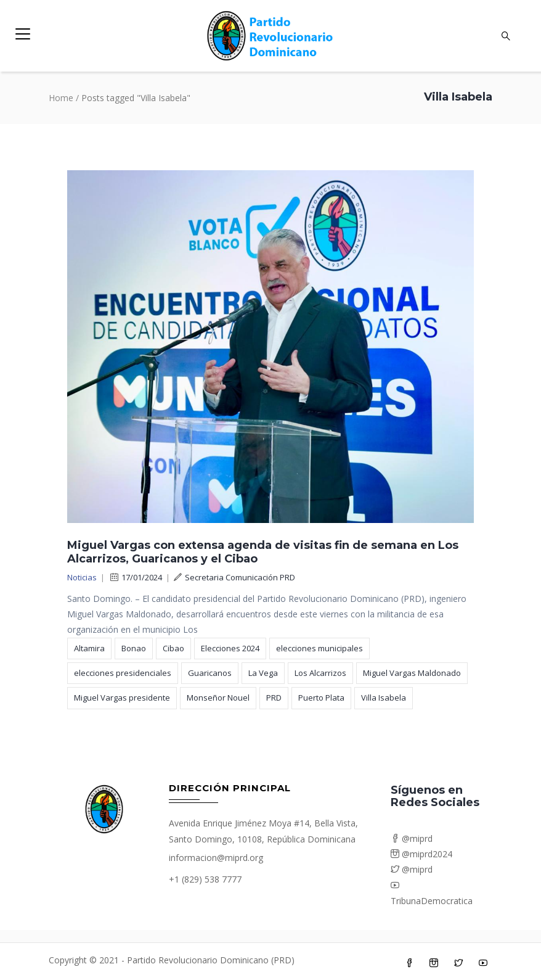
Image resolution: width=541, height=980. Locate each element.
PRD (274, 698)
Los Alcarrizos (320, 673)
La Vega (263, 673)
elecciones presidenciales (123, 673)
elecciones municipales (319, 648)
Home (61, 98)
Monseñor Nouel (218, 698)
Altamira (89, 648)
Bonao (134, 648)
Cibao (173, 648)
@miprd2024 (421, 854)
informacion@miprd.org (216, 858)
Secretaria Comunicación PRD (234, 577)
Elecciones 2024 (230, 648)
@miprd (412, 838)
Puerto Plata (321, 698)
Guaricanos (210, 673)
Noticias (82, 577)
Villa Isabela (384, 698)
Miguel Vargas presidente (122, 698)
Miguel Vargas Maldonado (412, 673)
